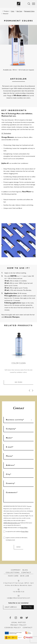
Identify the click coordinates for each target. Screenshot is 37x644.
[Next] (33, 390)
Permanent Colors (29, 11)
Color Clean (19, 363)
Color (13, 11)
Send (19, 547)
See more (19, 382)
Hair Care (19, 11)
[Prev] (30, 390)
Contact (26, 573)
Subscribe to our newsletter (18, 603)
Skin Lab (25, 576)
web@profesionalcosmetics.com (19, 598)
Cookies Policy (13, 628)
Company (16, 570)
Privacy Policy (24, 528)
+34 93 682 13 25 (18, 592)
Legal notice (19, 623)
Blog (25, 570)
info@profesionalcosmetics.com (12, 523)
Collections (13, 573)
